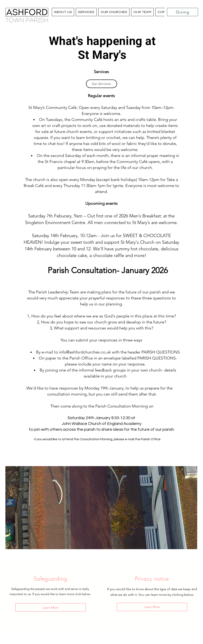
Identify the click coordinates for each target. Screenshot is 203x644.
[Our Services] (101, 84)
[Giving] (182, 12)
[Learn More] (51, 607)
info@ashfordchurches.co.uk (85, 352)
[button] (114, 12)
